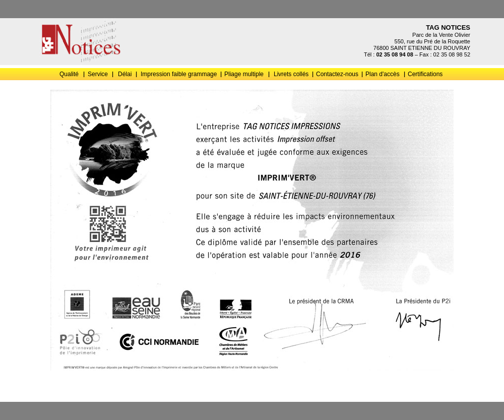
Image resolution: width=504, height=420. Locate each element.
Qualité (69, 74)
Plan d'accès (383, 74)
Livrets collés (291, 74)
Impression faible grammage (179, 74)
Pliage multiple (244, 74)
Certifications (425, 74)
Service (98, 74)
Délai (125, 74)
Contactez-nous (337, 74)
